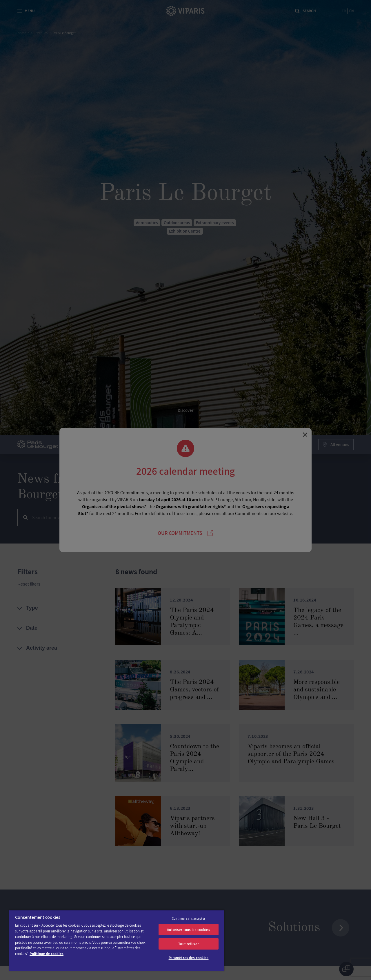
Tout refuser (189, 944)
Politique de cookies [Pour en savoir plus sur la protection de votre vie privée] (47, 954)
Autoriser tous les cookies (188, 930)
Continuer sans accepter (189, 919)
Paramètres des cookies (189, 958)
